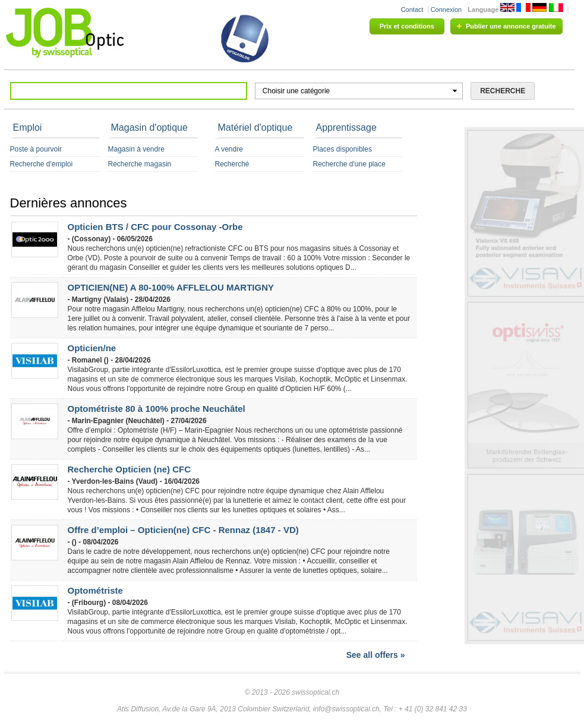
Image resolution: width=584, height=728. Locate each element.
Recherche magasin (140, 164)
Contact (412, 10)
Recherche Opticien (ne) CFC (130, 469)
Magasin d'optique (149, 127)
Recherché (232, 164)
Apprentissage (346, 127)
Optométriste (95, 590)
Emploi (28, 127)
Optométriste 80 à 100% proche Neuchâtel (157, 409)
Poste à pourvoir (36, 149)
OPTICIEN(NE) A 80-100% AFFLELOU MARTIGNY (171, 287)
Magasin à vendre (136, 149)
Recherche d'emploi (42, 164)
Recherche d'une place (349, 164)
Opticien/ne (92, 348)
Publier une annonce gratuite (511, 26)
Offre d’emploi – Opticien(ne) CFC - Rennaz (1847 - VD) (183, 530)
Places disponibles (342, 149)
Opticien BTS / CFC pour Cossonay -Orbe (155, 227)
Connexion (446, 10)
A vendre (229, 149)
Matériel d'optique (255, 127)
